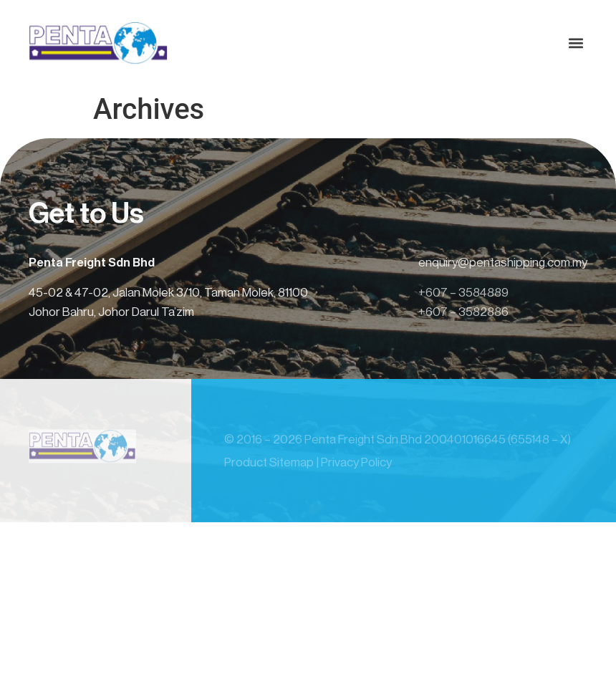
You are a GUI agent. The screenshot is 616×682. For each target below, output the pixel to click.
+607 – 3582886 (463, 312)
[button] (576, 43)
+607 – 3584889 (463, 293)
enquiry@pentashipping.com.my (503, 263)
